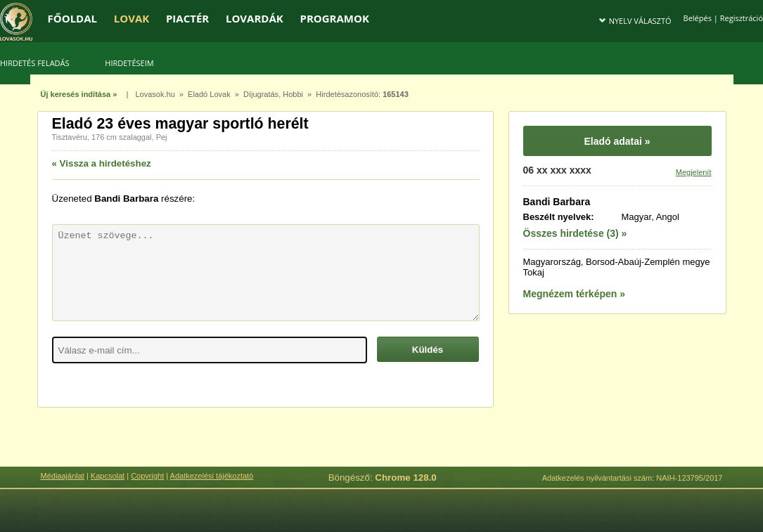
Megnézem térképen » (575, 294)
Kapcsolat (108, 476)
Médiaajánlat (63, 476)
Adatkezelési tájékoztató (212, 476)
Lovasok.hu (155, 94)
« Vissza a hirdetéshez (102, 163)
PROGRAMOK (334, 18)
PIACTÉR (187, 18)
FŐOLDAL (73, 18)
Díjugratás (261, 94)
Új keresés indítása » (79, 94)
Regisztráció (742, 18)
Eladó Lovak (209, 94)
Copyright (147, 476)
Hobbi (293, 94)
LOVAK (132, 18)
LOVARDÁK (255, 18)
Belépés (698, 18)
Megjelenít (694, 172)
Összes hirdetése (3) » (575, 233)
